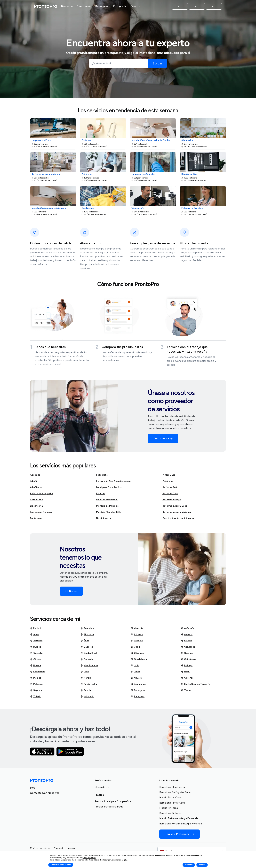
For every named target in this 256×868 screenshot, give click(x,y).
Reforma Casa (170, 495)
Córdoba (137, 654)
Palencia (36, 685)
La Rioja (187, 667)
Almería (187, 636)
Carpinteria (36, 501)
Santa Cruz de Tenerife (196, 685)
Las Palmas (38, 673)
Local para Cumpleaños (109, 489)
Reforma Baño (170, 489)
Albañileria (36, 489)
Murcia (86, 679)
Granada (87, 661)
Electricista (36, 507)
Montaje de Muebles (107, 507)
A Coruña (188, 630)
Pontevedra (89, 685)
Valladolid (87, 698)
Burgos (36, 648)
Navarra (137, 679)
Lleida (136, 673)
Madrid (36, 630)
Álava (35, 636)
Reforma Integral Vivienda (177, 513)
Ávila (85, 642)
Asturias (36, 642)
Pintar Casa (169, 476)
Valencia (137, 630)
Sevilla (86, 692)
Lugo (185, 673)
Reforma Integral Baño (175, 507)
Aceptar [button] (202, 865)
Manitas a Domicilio (107, 501)
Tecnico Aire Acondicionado (178, 520)
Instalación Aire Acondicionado (113, 482)
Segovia (36, 692)
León (85, 673)
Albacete (87, 636)
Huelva (35, 667)
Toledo (36, 698)
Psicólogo (168, 482)
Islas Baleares (89, 667)
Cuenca (187, 654)
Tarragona (138, 692)
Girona (35, 661)
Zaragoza (138, 698)
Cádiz (136, 648)
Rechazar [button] (189, 865)
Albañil (34, 482)
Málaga (36, 679)
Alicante (137, 636)
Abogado (35, 476)
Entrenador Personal (41, 513)
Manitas (101, 495)
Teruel (186, 692)
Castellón (37, 654)
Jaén (135, 667)
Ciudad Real (89, 654)
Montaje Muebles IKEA (108, 513)
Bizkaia (186, 642)
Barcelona (87, 630)
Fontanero (36, 520)
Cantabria (188, 648)
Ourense (187, 679)
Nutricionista (104, 520)
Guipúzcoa (188, 661)
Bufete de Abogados (42, 495)
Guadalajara (139, 661)
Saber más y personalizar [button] (61, 865)
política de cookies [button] (89, 858)
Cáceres (87, 648)
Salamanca (138, 685)
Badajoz (137, 642)
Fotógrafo (102, 476)
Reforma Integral (172, 501)
